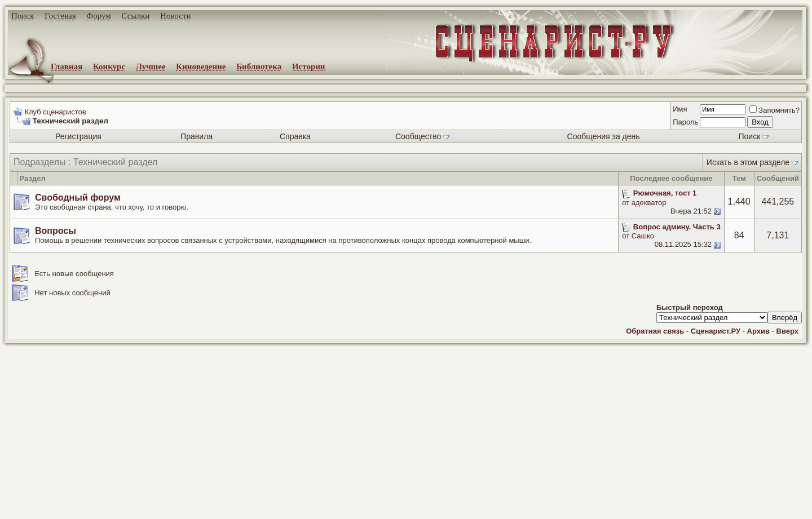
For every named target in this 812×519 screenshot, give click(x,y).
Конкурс (109, 66)
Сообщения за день (604, 136)
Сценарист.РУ (716, 331)
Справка (295, 136)
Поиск (23, 16)
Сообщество (422, 136)
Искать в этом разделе (748, 162)
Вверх (787, 331)
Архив (758, 331)
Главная (67, 66)
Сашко (643, 236)
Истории (309, 66)
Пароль (685, 122)
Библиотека (259, 66)
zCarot (451, 511)
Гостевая (60, 16)
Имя (680, 109)
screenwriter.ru (192, 501)
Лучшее (151, 66)
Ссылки (136, 16)
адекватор (649, 203)
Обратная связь (655, 331)
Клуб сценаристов (55, 112)
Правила (197, 136)
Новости (175, 16)
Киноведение (201, 66)
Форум (98, 16)
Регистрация (78, 136)
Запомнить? (775, 110)
